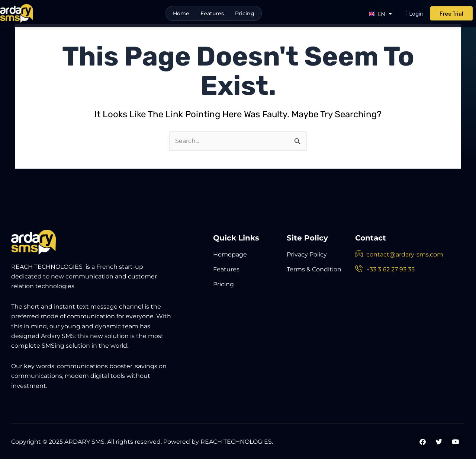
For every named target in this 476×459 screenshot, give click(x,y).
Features (212, 13)
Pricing (245, 13)
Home (181, 13)
